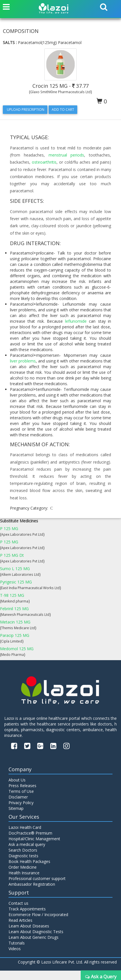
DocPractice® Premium (30, 833)
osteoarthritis (44, 162)
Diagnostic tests (23, 856)
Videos (15, 949)
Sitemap (16, 808)
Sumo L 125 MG (15, 569)
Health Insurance (24, 873)
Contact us (18, 903)
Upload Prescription (25, 110)
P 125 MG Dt (12, 555)
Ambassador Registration (32, 884)
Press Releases (22, 786)
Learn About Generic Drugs (34, 937)
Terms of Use (21, 791)
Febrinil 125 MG (14, 609)
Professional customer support (37, 878)
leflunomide (76, 321)
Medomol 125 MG (17, 649)
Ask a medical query (27, 844)
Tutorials (17, 943)
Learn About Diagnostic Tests (36, 932)
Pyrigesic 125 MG (16, 582)
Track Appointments (27, 909)
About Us (17, 780)
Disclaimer (18, 797)
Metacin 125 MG (15, 622)
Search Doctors (23, 850)
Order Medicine (23, 867)
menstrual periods (66, 155)
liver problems (23, 361)
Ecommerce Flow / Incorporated (38, 915)
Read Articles (20, 920)
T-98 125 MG (12, 595)
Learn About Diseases (29, 926)
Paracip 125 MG (15, 635)
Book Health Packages (29, 861)
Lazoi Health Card (25, 827)
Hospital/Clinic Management (34, 839)
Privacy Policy (21, 803)
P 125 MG (9, 528)
